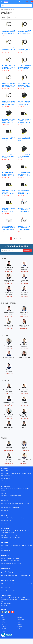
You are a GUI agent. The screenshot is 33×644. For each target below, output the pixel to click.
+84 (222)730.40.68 (16, 508)
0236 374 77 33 (24, 361)
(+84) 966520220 (7, 478)
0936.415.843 (9, 329)
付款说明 (20, 617)
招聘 (19, 629)
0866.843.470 (9, 406)
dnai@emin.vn (7, 551)
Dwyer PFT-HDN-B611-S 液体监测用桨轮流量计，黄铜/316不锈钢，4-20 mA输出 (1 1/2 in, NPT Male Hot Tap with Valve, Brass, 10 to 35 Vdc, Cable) (9, 51)
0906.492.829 (9, 374)
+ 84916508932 (7, 561)
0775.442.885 (24, 348)
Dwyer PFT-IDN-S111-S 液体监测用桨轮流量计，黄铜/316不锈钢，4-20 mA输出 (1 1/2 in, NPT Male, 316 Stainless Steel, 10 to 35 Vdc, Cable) (9, 69)
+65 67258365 (16, 561)
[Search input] (16, 6)
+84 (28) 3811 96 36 (8, 493)
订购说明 (3, 627)
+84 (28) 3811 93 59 (17, 493)
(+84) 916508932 (9, 451)
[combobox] (16, 6)
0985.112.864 (9, 284)
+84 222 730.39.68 (7, 508)
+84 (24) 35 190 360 (8, 481)
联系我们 (3, 622)
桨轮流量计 (13, 10)
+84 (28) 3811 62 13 (26, 493)
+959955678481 (15, 575)
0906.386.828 (9, 419)
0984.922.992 (9, 431)
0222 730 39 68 (24, 316)
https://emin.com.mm (26, 575)
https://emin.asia (18, 563)
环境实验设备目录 (5, 631)
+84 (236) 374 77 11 (8, 535)
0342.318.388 (9, 393)
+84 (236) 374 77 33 (26, 535)
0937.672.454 (24, 431)
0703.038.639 (24, 393)
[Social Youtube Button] (13, 612)
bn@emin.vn (6, 510)
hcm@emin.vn (18, 496)
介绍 (3, 617)
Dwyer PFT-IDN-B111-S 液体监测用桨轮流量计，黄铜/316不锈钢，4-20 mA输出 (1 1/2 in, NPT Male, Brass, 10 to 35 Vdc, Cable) (9, 33)
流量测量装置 (7, 10)
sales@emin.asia (7, 563)
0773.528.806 (9, 361)
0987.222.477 (9, 296)
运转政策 (20, 622)
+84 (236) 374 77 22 (17, 535)
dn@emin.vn (18, 538)
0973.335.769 (24, 419)
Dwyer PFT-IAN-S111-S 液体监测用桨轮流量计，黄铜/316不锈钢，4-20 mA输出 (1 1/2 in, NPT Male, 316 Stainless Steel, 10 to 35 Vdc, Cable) (24, 69)
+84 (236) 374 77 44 (8, 538)
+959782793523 (7, 575)
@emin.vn (7, 523)
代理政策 (20, 627)
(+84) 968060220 (24, 463)
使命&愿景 (4, 629)
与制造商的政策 (21, 620)
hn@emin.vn (17, 481)
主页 (2, 10)
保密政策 (3, 620)
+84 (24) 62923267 (7, 476)
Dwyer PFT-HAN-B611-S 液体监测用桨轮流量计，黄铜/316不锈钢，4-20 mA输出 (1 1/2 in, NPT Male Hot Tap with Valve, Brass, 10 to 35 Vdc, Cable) (24, 51)
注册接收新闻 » (28, 251)
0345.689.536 (9, 348)
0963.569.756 (24, 284)
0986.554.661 (24, 296)
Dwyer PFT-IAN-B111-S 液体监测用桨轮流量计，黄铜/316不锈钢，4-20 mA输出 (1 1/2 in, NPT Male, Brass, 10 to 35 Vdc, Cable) (24, 33)
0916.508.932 (24, 406)
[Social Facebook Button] (2, 612)
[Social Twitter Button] (6, 612)
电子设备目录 (4, 624)
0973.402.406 (9, 316)
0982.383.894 (9, 271)
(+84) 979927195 (24, 451)
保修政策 (20, 624)
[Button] (1, 2)
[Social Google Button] (9, 612)
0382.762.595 (24, 271)
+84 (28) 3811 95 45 (8, 496)
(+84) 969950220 (9, 463)
